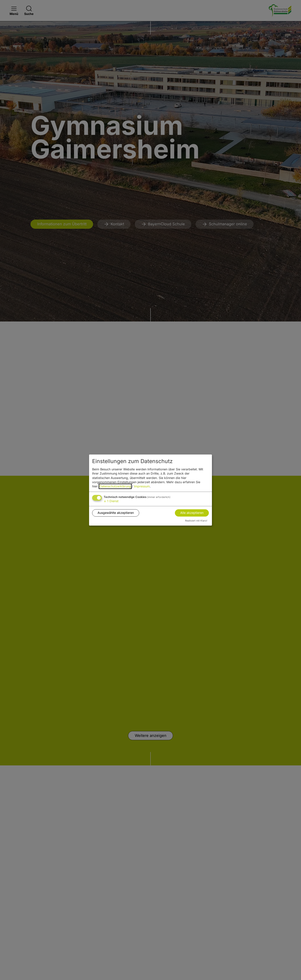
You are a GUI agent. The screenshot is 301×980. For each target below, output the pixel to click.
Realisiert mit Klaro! (196, 521)
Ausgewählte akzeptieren (116, 513)
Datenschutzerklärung (115, 486)
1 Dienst (111, 501)
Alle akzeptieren (192, 513)
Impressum (142, 486)
